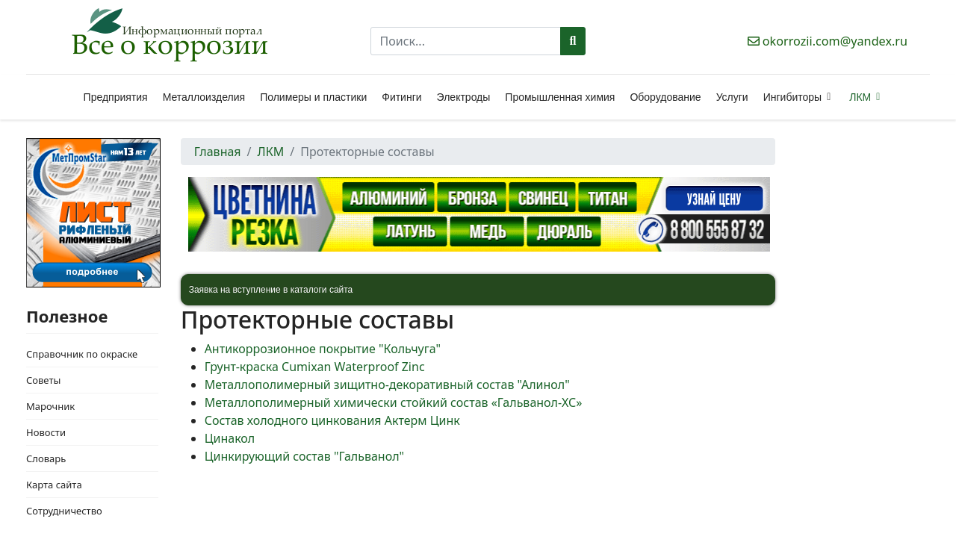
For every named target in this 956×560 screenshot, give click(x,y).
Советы (43, 380)
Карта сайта (54, 485)
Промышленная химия (560, 97)
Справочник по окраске (82, 354)
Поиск (573, 41)
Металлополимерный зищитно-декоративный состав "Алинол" (387, 385)
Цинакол (230, 438)
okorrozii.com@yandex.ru (835, 41)
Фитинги (401, 97)
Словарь (46, 458)
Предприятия (116, 97)
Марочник (50, 406)
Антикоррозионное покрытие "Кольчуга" (323, 349)
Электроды (464, 97)
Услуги (732, 97)
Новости (46, 432)
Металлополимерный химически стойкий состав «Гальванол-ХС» (394, 402)
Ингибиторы (792, 97)
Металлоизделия (204, 97)
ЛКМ (860, 97)
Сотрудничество (64, 511)
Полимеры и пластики (313, 97)
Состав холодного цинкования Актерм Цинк (332, 420)
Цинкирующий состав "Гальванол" (304, 456)
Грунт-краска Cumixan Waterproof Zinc (315, 367)
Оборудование (665, 97)
